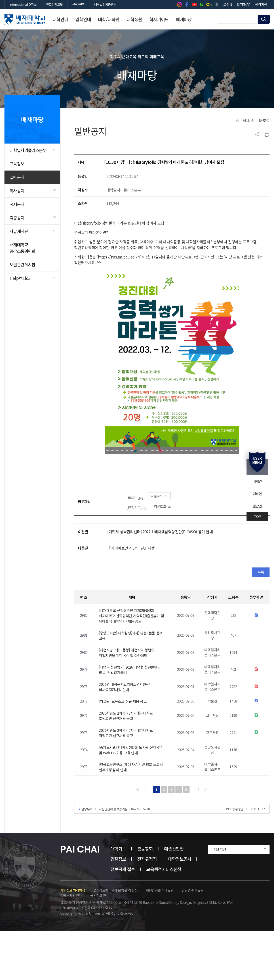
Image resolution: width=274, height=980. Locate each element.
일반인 (257, 506)
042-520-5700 (140, 835)
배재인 (257, 481)
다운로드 (165, 500)
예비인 (257, 494)
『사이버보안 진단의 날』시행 (131, 553)
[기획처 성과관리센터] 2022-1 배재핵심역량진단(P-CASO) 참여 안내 (160, 537)
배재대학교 (25, 19)
